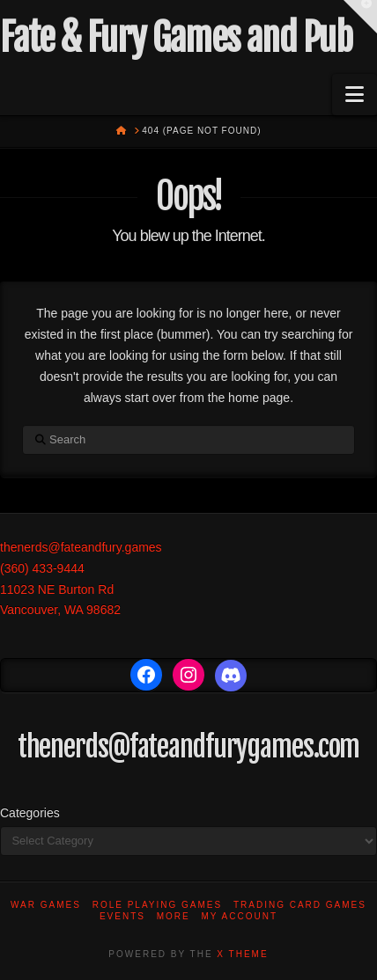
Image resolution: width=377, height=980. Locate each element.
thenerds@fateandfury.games (81, 547)
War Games (46, 905)
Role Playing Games (158, 905)
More (174, 916)
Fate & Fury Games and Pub (176, 38)
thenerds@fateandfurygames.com (189, 747)
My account (240, 916)
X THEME (242, 954)
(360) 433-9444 (42, 568)
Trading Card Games (300, 905)
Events (122, 916)
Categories (30, 813)
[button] (355, 95)
